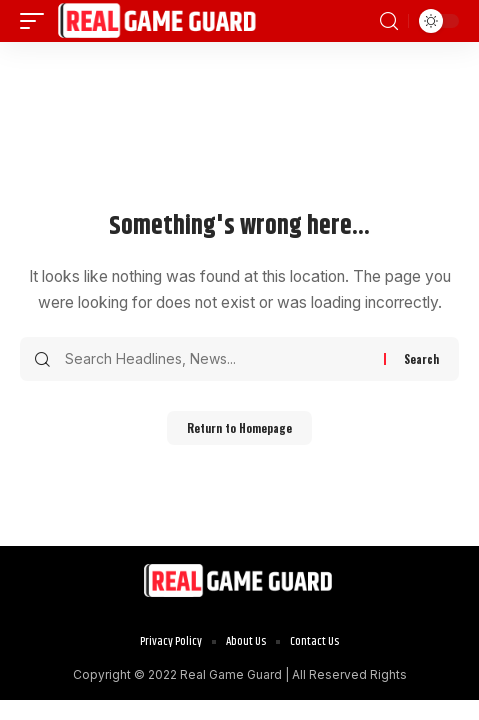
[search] (389, 21)
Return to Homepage (239, 428)
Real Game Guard (231, 674)
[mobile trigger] (37, 21)
